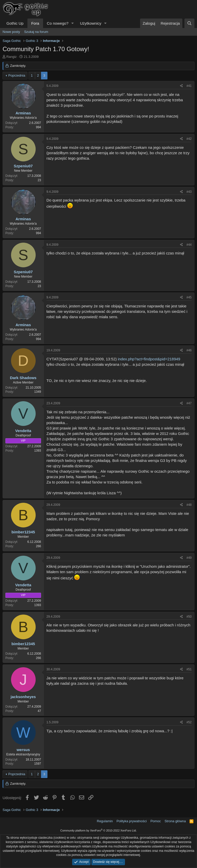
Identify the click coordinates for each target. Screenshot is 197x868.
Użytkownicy (91, 23)
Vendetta (23, 431)
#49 (189, 558)
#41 (189, 86)
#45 (189, 297)
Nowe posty (11, 32)
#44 (189, 245)
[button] (73, 23)
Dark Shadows (23, 378)
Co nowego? (58, 23)
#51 (189, 669)
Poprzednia (17, 75)
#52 (189, 722)
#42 (189, 139)
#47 (189, 403)
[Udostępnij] (181, 86)
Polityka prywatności (132, 821)
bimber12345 (23, 532)
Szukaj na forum (36, 32)
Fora (35, 23)
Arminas (23, 113)
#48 (189, 505)
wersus (23, 750)
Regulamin (105, 821)
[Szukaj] (189, 23)
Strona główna (175, 821)
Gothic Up (15, 23)
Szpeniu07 (23, 166)
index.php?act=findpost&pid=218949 (149, 359)
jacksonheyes (23, 697)
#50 (189, 617)
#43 (189, 192)
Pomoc (155, 821)
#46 (189, 350)
